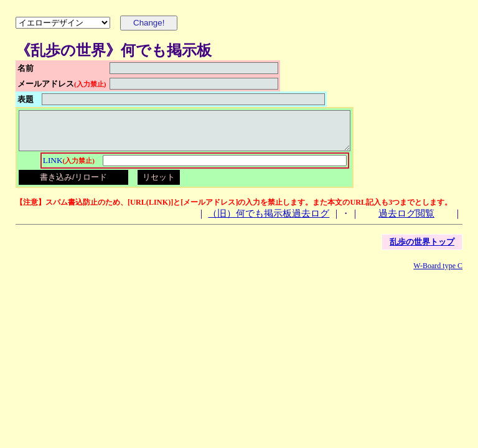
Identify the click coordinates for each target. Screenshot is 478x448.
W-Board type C (438, 273)
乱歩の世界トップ (422, 249)
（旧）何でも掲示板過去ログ (269, 221)
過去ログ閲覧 (406, 221)
